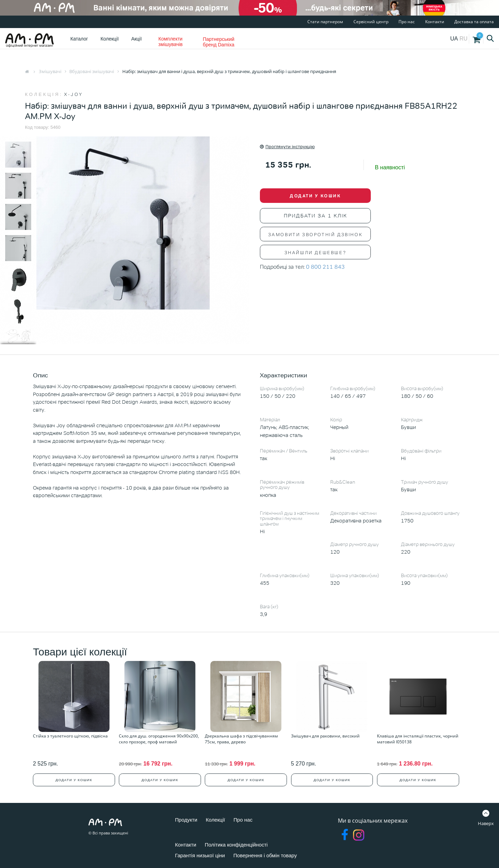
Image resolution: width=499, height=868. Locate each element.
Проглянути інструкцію (287, 146)
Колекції (110, 39)
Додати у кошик (315, 196)
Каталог (79, 39)
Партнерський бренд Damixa (218, 42)
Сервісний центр (371, 22)
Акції (137, 39)
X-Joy (74, 94)
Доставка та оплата (474, 22)
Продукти (187, 818)
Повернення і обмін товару (272, 853)
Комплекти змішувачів (170, 42)
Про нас (407, 22)
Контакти (435, 22)
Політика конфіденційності (241, 843)
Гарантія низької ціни (202, 853)
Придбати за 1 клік (316, 217)
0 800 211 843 (325, 267)
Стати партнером (325, 22)
